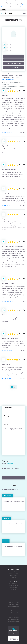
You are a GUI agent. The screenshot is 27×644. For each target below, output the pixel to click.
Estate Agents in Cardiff (13, 605)
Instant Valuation (13, 576)
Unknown (9, 44)
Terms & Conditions (14, 595)
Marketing (6, 518)
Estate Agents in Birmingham (14, 612)
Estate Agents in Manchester (14, 610)
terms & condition (22, 7)
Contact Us (13, 578)
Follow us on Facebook (14, 572)
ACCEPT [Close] (3, 10)
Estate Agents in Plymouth (14, 618)
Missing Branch (13, 587)
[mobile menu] (24, 13)
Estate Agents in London (14, 603)
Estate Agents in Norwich (13, 607)
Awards (6, 541)
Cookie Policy (14, 599)
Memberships (7, 496)
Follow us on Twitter (13, 574)
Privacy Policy (13, 597)
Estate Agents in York (14, 614)
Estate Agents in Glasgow (14, 622)
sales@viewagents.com (8, 79)
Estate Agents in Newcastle (13, 620)
